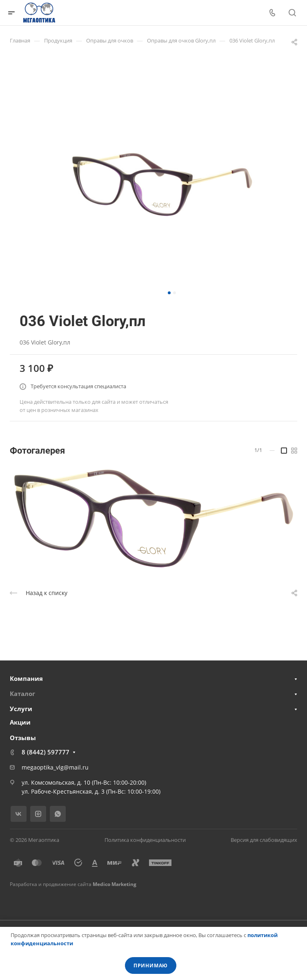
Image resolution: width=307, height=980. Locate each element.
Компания (26, 678)
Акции (20, 722)
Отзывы (23, 738)
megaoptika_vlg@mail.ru (55, 767)
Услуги (21, 709)
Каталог (22, 694)
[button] (169, 293)
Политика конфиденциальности (145, 840)
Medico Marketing (115, 884)
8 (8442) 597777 (46, 752)
